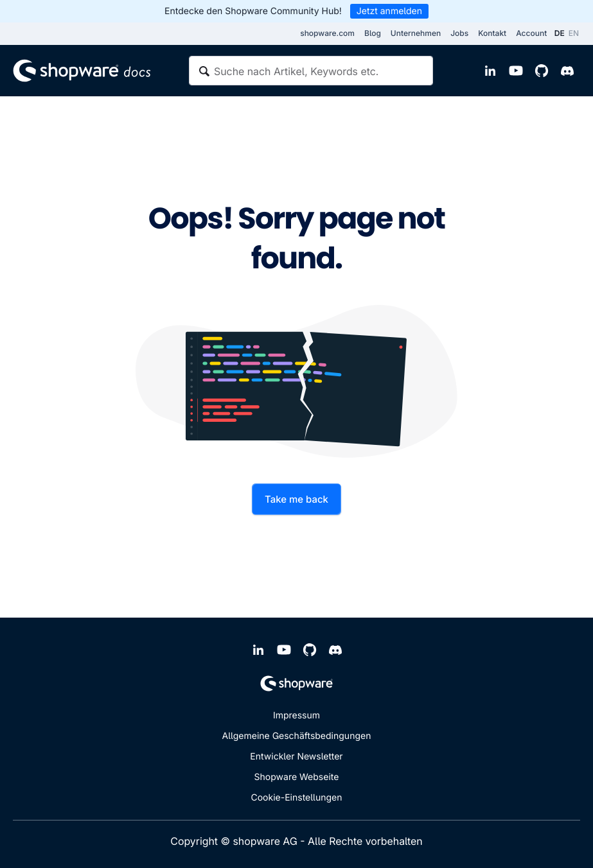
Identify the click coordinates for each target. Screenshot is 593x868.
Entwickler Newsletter (296, 757)
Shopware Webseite (297, 777)
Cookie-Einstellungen (296, 798)
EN (574, 33)
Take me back (296, 499)
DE (560, 33)
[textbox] (311, 71)
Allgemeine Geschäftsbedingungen (297, 736)
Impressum (296, 716)
